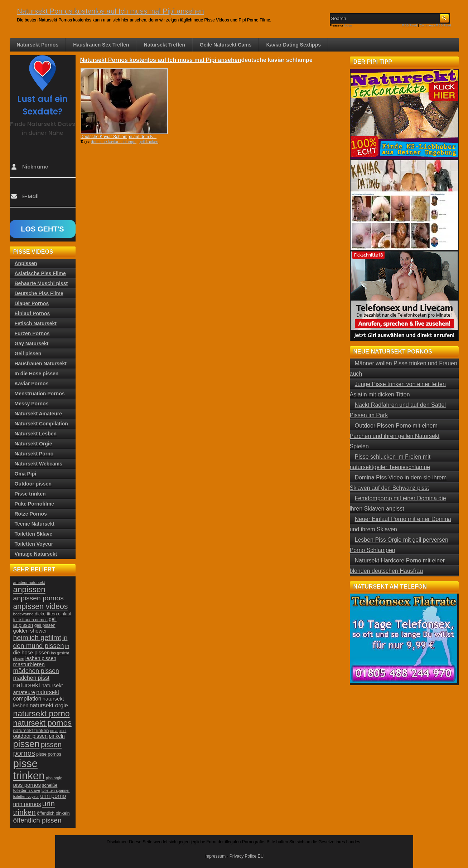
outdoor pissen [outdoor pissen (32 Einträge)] (31, 736)
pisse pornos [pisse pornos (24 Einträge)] (49, 754)
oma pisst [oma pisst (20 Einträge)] (58, 731)
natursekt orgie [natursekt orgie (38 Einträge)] (49, 705)
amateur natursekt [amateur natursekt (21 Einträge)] (29, 582)
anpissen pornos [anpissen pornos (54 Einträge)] (38, 598)
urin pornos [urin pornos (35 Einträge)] (27, 804)
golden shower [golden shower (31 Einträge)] (30, 631)
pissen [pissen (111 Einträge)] (26, 744)
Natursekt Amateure (38, 414)
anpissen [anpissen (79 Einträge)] (29, 589)
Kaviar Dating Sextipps (293, 45)
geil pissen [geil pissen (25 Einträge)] (45, 625)
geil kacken (148, 142)
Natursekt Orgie (33, 444)
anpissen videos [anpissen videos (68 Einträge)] (41, 606)
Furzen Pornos (32, 333)
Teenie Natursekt (35, 524)
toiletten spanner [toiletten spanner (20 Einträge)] (56, 790)
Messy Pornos (32, 404)
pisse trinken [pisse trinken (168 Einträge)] (29, 769)
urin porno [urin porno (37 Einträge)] (53, 796)
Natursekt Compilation (41, 424)
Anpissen (26, 263)
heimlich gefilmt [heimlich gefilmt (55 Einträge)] (37, 638)
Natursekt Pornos (38, 45)
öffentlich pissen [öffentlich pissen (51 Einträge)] (37, 820)
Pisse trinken (30, 494)
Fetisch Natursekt (36, 323)
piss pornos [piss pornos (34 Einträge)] (27, 785)
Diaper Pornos (32, 303)
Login (348, 25)
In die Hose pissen (37, 374)
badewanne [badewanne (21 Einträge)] (23, 614)
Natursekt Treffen (165, 45)
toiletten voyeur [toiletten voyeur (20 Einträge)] (26, 796)
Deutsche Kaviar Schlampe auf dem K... (119, 137)
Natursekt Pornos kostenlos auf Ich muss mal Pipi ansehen (111, 11)
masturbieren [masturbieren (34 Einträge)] (29, 664)
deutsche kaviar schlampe (114, 142)
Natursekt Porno (34, 454)
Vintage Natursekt (36, 554)
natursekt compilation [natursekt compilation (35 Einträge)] (36, 695)
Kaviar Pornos (32, 384)
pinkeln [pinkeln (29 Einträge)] (57, 736)
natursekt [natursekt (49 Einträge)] (27, 685)
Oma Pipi (26, 474)
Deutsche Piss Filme (39, 293)
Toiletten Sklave (34, 534)
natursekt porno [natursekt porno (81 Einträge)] (42, 713)
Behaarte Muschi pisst (41, 283)
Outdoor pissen (33, 484)
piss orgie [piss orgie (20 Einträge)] (54, 778)
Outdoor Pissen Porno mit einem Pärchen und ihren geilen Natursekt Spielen (395, 436)
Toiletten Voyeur (34, 544)
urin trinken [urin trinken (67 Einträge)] (34, 808)
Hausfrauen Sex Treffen (101, 45)
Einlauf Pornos (32, 313)
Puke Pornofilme (34, 504)
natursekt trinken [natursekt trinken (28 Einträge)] (31, 730)
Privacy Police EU (247, 856)
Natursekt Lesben (36, 434)
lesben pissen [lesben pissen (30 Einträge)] (41, 658)
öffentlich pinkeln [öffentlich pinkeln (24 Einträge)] (53, 813)
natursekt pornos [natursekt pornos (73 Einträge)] (42, 723)
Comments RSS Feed (435, 25)
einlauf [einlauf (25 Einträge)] (65, 614)
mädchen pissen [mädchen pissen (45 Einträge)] (36, 671)
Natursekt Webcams (39, 464)
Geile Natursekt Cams (226, 45)
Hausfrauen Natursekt (41, 364)
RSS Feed (410, 25)
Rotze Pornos (31, 514)
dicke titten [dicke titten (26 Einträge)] (46, 614)
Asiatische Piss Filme (40, 273)
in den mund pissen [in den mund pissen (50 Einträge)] (40, 642)
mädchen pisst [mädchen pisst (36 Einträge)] (32, 678)
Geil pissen (28, 353)
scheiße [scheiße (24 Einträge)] (50, 785)
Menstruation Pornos (40, 394)
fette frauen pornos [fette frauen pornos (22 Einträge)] (30, 620)
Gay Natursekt (32, 343)
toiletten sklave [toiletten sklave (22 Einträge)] (27, 790)
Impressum (215, 856)
